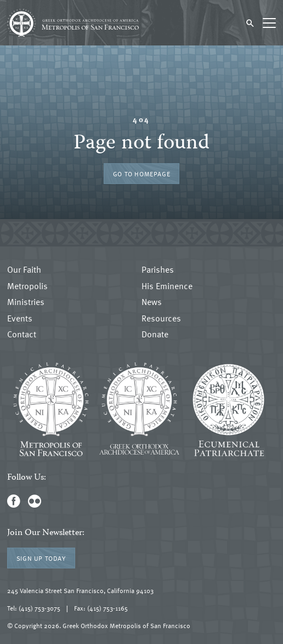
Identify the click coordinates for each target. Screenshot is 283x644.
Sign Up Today (41, 558)
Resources (161, 319)
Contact (22, 335)
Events (20, 319)
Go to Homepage (141, 174)
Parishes (158, 270)
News (152, 302)
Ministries (26, 302)
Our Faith (24, 270)
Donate (155, 335)
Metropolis (27, 286)
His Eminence (167, 286)
